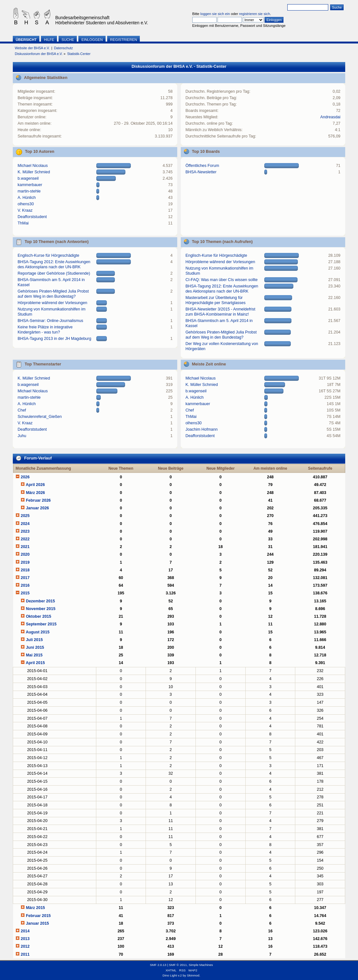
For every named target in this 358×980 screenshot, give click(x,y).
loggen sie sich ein (215, 14)
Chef (22, 410)
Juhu (22, 436)
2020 (25, 554)
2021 (25, 547)
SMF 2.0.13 (158, 965)
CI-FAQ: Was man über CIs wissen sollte (222, 280)
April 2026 (35, 485)
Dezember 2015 (40, 601)
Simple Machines (201, 965)
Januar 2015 (37, 923)
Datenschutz (64, 48)
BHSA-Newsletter (201, 172)
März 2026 (36, 493)
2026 (25, 477)
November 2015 (41, 609)
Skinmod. (194, 975)
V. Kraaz (25, 210)
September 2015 (41, 624)
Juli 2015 (34, 640)
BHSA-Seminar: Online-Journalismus (50, 321)
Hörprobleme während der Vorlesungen (52, 303)
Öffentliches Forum (202, 166)
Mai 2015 (34, 655)
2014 (25, 931)
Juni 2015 (35, 647)
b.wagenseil (28, 178)
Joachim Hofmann (202, 429)
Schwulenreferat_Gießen (40, 417)
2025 (25, 516)
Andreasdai (330, 117)
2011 (25, 954)
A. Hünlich (27, 198)
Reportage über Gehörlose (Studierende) (54, 273)
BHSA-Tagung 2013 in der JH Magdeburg (54, 339)
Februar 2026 (38, 500)
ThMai (23, 223)
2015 (25, 593)
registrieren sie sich (255, 14)
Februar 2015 (38, 916)
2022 (25, 539)
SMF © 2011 (178, 965)
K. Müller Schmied (34, 172)
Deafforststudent (32, 217)
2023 (25, 531)
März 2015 (36, 908)
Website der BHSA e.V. (32, 48)
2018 (25, 570)
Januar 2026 (37, 508)
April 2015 (35, 663)
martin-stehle (29, 191)
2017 (25, 578)
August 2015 (37, 632)
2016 (25, 585)
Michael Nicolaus (33, 166)
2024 (25, 524)
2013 (25, 939)
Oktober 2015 (39, 616)
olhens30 (26, 204)
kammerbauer (30, 185)
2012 (25, 946)
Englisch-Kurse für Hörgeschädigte (48, 255)
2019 (25, 562)
